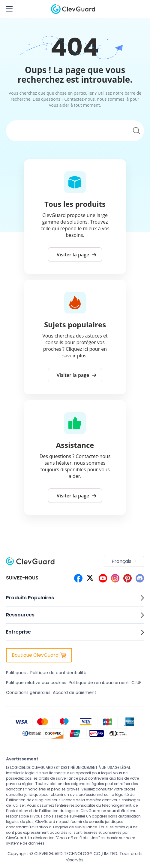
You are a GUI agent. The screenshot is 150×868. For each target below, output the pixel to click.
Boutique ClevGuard (39, 655)
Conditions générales (28, 692)
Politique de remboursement (99, 683)
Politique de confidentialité (58, 673)
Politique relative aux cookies (36, 683)
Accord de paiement (75, 692)
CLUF (136, 683)
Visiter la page (77, 255)
